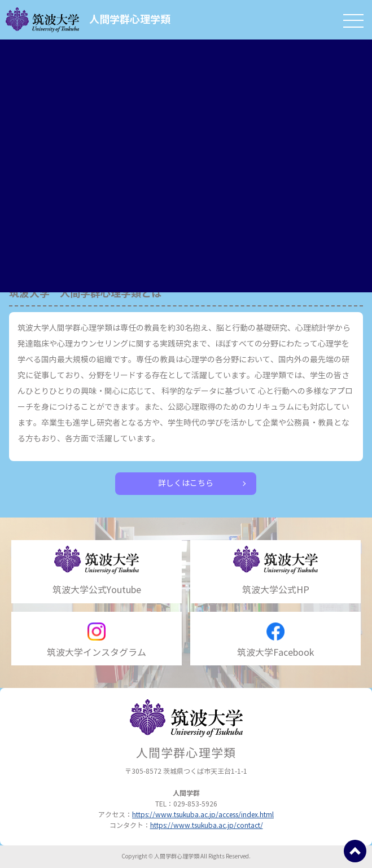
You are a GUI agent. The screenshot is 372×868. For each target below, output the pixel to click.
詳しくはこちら (186, 483)
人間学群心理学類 (88, 19)
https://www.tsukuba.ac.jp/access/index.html (203, 815)
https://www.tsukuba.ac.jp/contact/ (207, 825)
